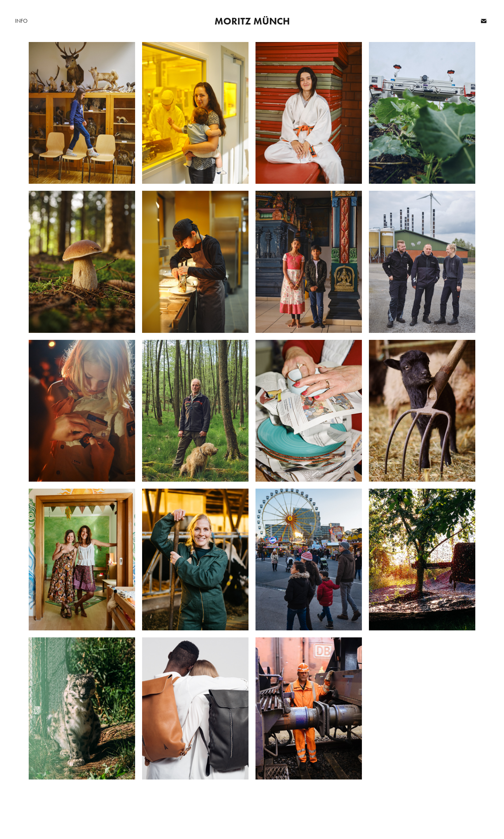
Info (21, 21)
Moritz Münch (252, 21)
